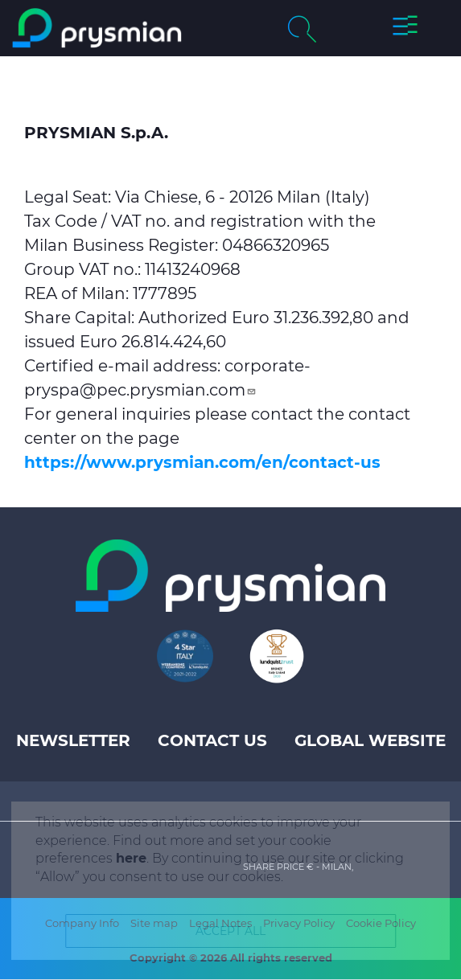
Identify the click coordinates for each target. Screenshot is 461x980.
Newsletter (73, 740)
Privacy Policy (299, 923)
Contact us (212, 740)
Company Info (82, 923)
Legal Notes (220, 923)
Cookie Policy (381, 923)
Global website (370, 740)
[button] (405, 28)
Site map (154, 923)
